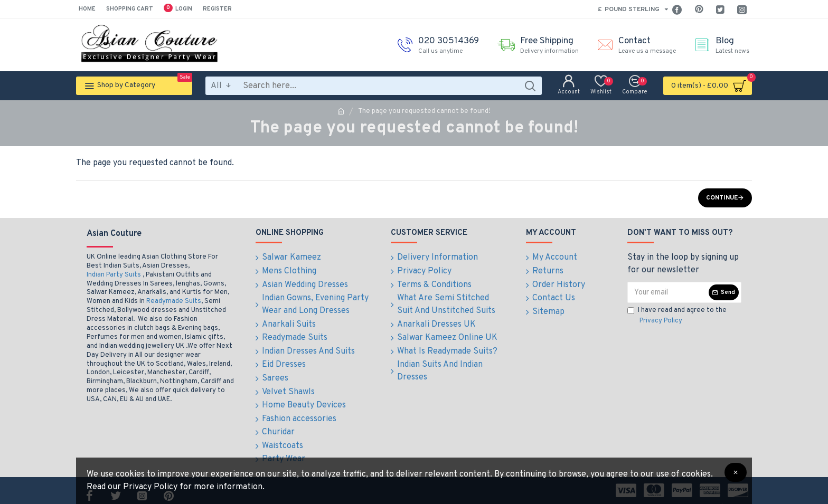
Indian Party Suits (114, 275)
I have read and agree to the (677, 316)
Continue (722, 198)
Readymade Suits (174, 301)
